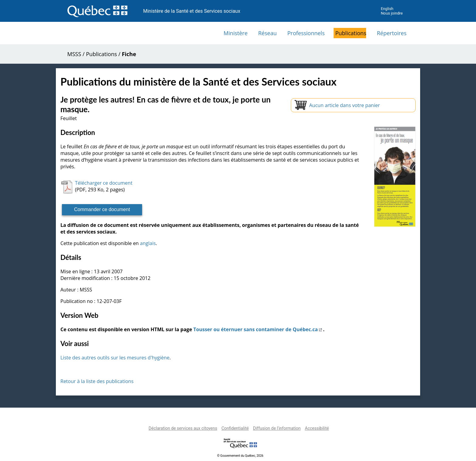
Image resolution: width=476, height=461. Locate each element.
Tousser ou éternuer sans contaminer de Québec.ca (258, 329)
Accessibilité (317, 428)
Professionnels (306, 33)
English (387, 9)
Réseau (268, 33)
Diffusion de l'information (277, 428)
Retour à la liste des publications (97, 381)
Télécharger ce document (104, 183)
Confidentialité (235, 428)
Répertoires (392, 33)
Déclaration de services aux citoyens (183, 428)
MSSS (74, 54)
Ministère (236, 33)
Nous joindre (392, 13)
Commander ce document (102, 209)
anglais (148, 243)
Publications (351, 33)
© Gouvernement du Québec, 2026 (240, 456)
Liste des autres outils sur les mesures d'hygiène (115, 358)
